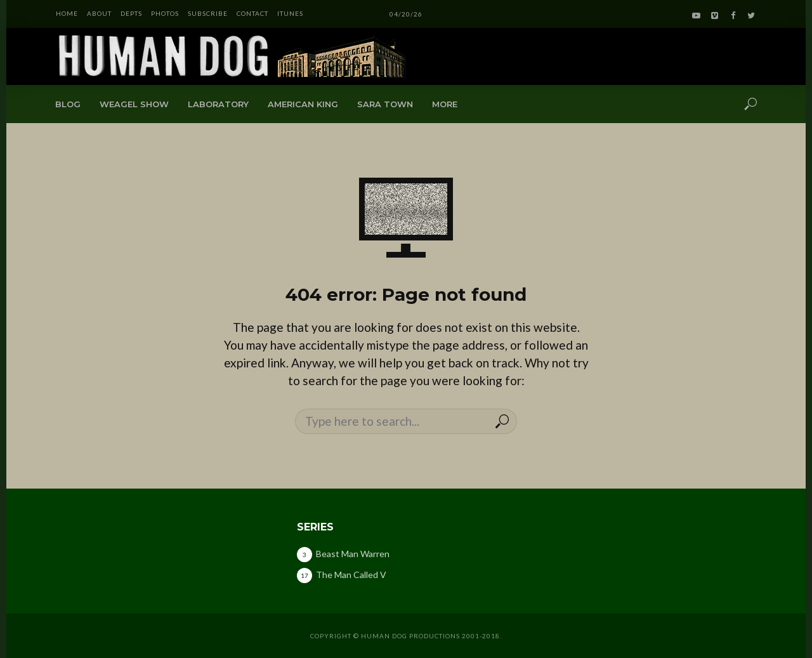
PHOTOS (165, 13)
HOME (67, 13)
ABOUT (99, 13)
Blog (68, 104)
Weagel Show (134, 104)
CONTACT (252, 13)
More (445, 104)
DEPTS (131, 13)
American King (303, 104)
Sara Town (385, 104)
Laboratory (218, 104)
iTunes (290, 13)
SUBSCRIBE (208, 13)
